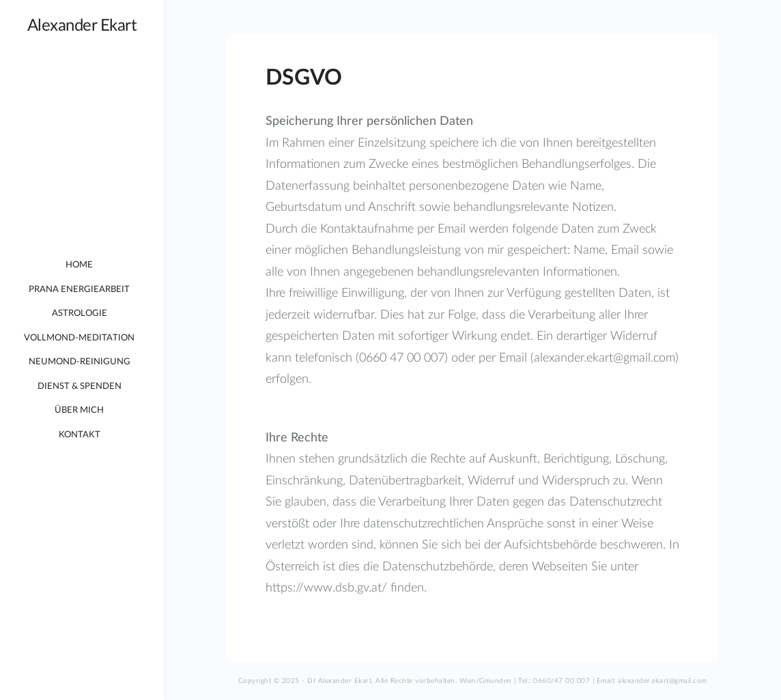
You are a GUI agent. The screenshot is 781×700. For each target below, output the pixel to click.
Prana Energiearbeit (79, 290)
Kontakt (80, 435)
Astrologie (80, 313)
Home (79, 265)
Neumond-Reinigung (80, 362)
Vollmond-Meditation (79, 338)
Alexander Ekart (82, 26)
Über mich (79, 410)
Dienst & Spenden (80, 387)
